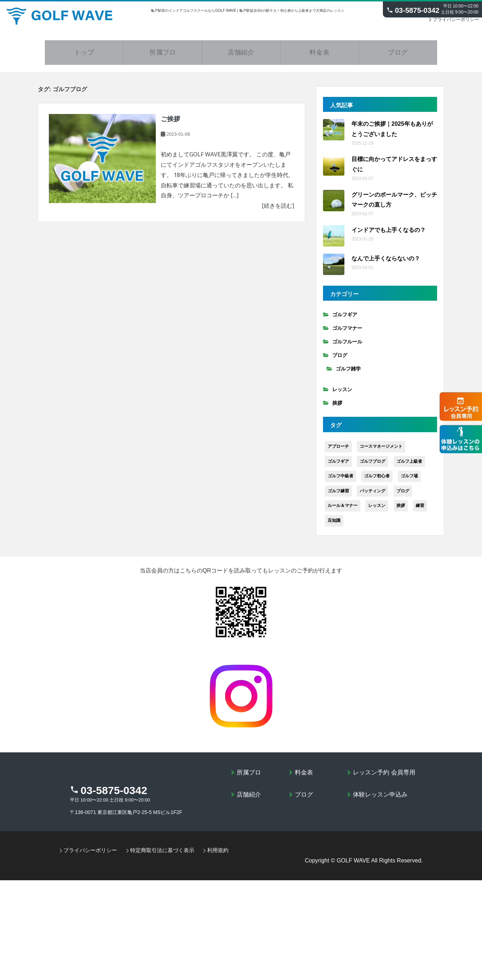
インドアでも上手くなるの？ (389, 234)
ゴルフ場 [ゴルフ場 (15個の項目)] (409, 480)
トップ (84, 56)
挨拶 (337, 408)
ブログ (398, 56)
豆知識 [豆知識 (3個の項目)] (334, 525)
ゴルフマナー (347, 333)
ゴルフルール (347, 346)
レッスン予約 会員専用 (386, 777)
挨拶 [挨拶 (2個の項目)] (401, 510)
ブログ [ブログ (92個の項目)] (403, 495)
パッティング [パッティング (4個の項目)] (373, 495)
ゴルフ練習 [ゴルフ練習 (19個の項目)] (338, 495)
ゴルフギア (345, 319)
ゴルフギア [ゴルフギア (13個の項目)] (338, 466)
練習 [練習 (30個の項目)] (420, 510)
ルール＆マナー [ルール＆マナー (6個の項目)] (343, 510)
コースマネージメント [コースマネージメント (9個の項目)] (381, 451)
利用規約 (225, 860)
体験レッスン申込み (382, 799)
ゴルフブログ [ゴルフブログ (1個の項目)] (373, 466)
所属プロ (163, 56)
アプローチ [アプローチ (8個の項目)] (338, 451)
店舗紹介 (241, 56)
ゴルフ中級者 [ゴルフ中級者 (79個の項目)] (340, 480)
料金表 (320, 56)
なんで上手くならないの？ (386, 263)
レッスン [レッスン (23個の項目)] (377, 510)
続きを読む (278, 210)
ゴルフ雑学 (348, 373)
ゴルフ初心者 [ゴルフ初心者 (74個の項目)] (377, 480)
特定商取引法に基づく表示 (166, 860)
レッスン (342, 394)
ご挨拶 (170, 124)
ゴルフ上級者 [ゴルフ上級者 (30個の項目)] (409, 466)
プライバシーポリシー (454, 23)
